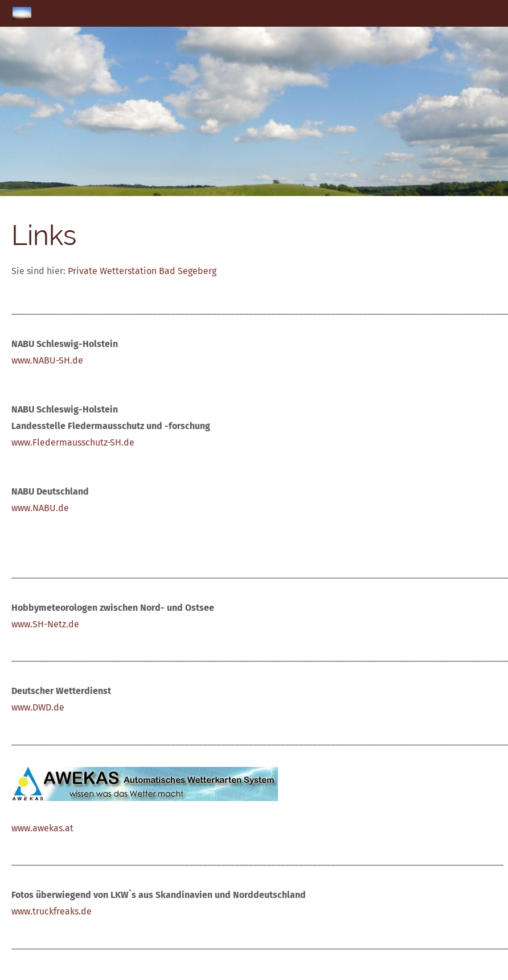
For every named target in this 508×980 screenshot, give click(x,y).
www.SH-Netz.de (45, 624)
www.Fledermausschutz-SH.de (73, 442)
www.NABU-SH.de (47, 360)
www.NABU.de (40, 508)
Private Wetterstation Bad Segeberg (142, 271)
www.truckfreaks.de (52, 911)
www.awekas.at (42, 828)
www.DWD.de (38, 707)
